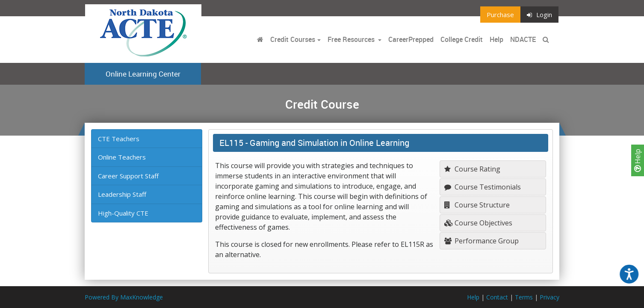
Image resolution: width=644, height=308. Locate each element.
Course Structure (477, 205)
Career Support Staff (128, 176)
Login (539, 15)
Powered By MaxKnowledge (124, 297)
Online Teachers (122, 157)
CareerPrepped (411, 39)
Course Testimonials (483, 187)
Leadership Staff (122, 194)
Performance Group (482, 241)
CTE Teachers (119, 139)
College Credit (462, 39)
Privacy (549, 297)
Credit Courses (293, 39)
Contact (497, 297)
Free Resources (351, 39)
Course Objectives (478, 223)
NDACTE (523, 39)
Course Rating (472, 169)
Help (638, 160)
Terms (524, 297)
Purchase (500, 15)
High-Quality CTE (123, 213)
